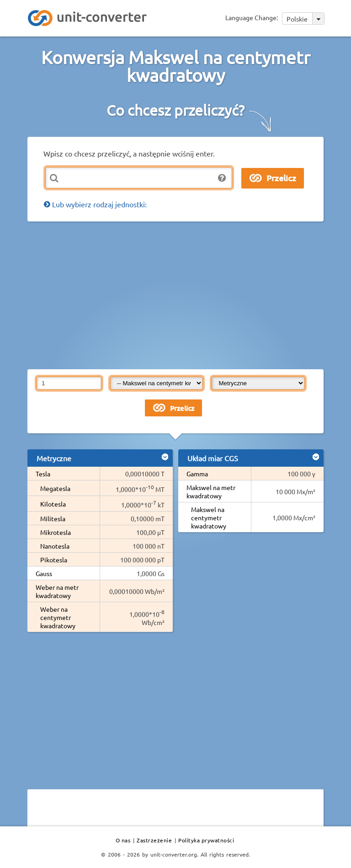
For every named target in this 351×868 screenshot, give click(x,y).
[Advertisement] (189, 295)
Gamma (197, 474)
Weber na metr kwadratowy (57, 591)
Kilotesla (53, 504)
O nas (123, 840)
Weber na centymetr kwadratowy (58, 617)
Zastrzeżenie (154, 840)
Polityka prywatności (206, 840)
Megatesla (55, 488)
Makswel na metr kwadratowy (211, 491)
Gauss (44, 573)
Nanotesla (55, 546)
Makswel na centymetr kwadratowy (209, 518)
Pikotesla (54, 560)
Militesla (53, 518)
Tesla (43, 474)
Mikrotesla (56, 532)
